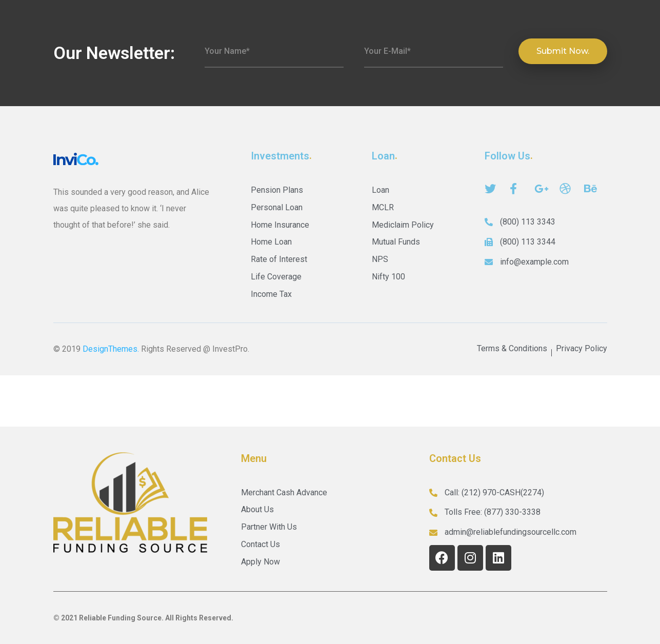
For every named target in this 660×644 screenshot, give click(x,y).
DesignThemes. (111, 349)
